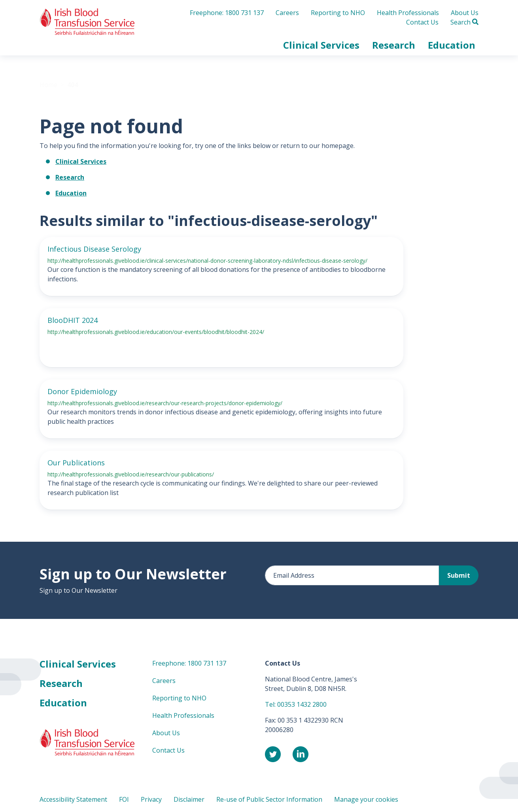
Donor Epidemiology (82, 391)
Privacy (151, 799)
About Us (465, 13)
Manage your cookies (366, 799)
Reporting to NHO (338, 13)
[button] (321, 45)
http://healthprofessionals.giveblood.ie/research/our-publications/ (131, 474)
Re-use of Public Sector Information (269, 799)
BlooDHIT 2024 (73, 320)
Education (71, 193)
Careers (287, 13)
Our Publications (76, 463)
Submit (459, 575)
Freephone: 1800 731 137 (227, 13)
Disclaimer (189, 799)
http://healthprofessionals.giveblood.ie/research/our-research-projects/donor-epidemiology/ (165, 403)
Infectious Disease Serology (94, 249)
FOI (124, 799)
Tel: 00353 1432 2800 (296, 704)
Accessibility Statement (73, 799)
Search (464, 22)
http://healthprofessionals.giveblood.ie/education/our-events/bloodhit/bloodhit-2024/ (156, 332)
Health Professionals (408, 13)
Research (70, 177)
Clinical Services (81, 161)
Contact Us (422, 22)
